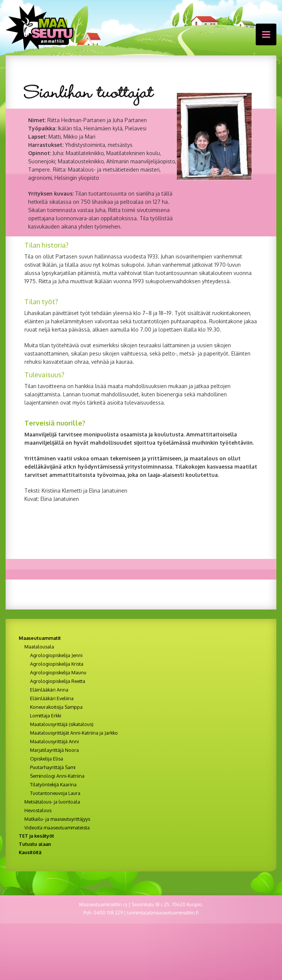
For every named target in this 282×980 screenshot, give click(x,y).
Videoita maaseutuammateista (57, 828)
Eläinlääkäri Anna (49, 690)
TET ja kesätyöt (36, 836)
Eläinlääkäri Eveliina (52, 698)
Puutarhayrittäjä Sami (53, 767)
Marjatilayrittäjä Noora (54, 750)
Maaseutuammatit (40, 638)
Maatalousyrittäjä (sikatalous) (62, 724)
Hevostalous (38, 810)
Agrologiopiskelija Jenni (56, 655)
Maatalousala (39, 647)
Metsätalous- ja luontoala (52, 802)
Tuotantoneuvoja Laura (55, 793)
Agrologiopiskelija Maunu (58, 672)
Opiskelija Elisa (47, 759)
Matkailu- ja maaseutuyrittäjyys (57, 819)
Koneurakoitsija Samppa (56, 707)
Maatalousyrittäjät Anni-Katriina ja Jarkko (74, 733)
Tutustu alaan (35, 844)
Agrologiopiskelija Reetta (58, 681)
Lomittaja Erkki (46, 716)
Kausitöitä (30, 852)
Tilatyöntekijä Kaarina (53, 784)
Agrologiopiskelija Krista (57, 664)
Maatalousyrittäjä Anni (54, 741)
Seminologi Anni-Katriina (57, 776)
